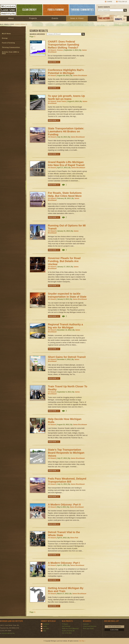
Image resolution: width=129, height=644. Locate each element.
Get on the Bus (67, 633)
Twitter (45, 626)
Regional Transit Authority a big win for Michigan (65, 326)
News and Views (88, 628)
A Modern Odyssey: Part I (64, 563)
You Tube (46, 628)
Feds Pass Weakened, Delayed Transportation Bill (67, 480)
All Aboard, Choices (55, 50)
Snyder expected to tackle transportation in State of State (67, 295)
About (11, 18)
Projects (33, 18)
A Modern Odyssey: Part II (64, 505)
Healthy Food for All (68, 631)
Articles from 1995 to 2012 (11, 53)
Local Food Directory (90, 626)
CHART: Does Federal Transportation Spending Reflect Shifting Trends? (64, 45)
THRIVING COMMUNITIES (82, 10)
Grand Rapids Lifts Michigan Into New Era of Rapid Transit (66, 164)
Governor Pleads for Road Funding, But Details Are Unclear (64, 261)
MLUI (2, 24)
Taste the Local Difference (70, 628)
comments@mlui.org (8, 633)
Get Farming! (66, 626)
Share (110, 2)
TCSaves (65, 624)
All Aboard (52, 76)
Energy (5, 38)
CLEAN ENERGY (29, 10)
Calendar (86, 624)
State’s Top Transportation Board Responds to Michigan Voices (66, 453)
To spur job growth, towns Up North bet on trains (66, 97)
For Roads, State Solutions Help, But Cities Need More (65, 194)
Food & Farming (8, 43)
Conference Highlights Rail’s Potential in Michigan (66, 72)
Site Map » (82, 641)
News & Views (77, 18)
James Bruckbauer (80, 76)
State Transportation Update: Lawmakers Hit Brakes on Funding (66, 131)
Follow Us (123, 2)
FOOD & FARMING (56, 10)
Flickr (44, 631)
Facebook (46, 624)
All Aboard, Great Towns (57, 101)
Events (55, 18)
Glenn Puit (74, 538)
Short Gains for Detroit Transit (67, 357)
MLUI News (6, 34)
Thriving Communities (11, 47)
